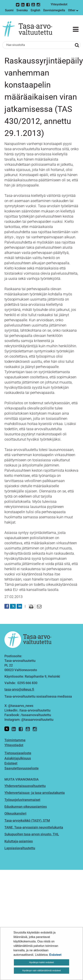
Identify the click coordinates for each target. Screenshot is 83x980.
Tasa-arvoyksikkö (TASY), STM (27, 820)
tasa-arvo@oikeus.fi (19, 689)
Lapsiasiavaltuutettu (20, 848)
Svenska (22, 10)
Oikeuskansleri (15, 813)
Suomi (9, 10)
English (35, 10)
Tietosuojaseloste (18, 753)
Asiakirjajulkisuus (18, 758)
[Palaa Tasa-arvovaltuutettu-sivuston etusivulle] (27, 29)
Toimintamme (15, 740)
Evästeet (55, 955)
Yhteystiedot (59, 4)
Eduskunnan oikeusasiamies (26, 807)
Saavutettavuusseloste (22, 768)
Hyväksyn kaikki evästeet (41, 962)
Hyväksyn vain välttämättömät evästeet (41, 971)
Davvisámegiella (54, 10)
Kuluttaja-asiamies (19, 841)
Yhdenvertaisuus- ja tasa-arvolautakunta (35, 793)
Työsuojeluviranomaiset (22, 800)
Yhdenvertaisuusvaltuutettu (25, 786)
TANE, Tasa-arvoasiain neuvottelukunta (34, 827)
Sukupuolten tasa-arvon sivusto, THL (32, 834)
